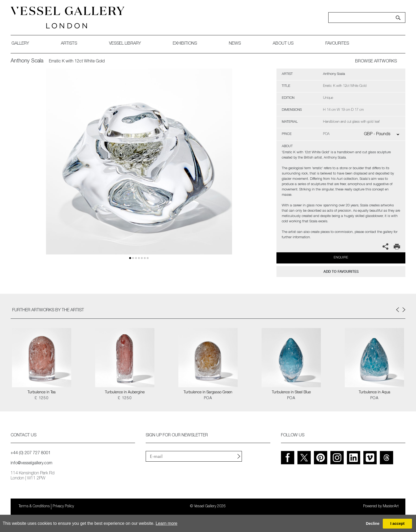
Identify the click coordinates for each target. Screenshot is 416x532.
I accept (397, 524)
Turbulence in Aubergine (125, 393)
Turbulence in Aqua (375, 393)
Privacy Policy (63, 507)
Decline (373, 524)
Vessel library (125, 44)
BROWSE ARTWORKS (376, 62)
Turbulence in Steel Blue (291, 393)
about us (283, 44)
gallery (20, 44)
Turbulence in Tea (42, 393)
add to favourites (341, 272)
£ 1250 (42, 398)
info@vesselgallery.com (31, 463)
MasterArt (391, 507)
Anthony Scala (27, 61)
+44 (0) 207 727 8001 (31, 453)
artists (69, 44)
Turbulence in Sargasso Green (208, 393)
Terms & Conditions (34, 507)
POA (208, 398)
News (235, 44)
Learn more (166, 523)
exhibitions (185, 44)
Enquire (341, 258)
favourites (337, 44)
